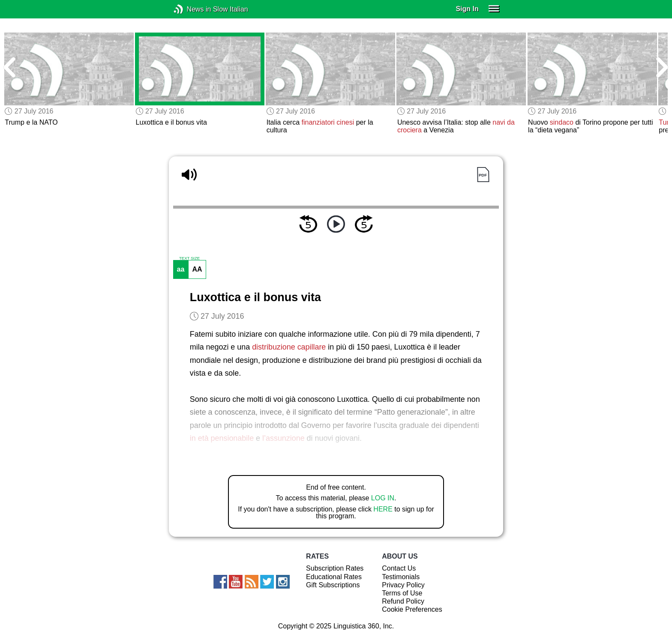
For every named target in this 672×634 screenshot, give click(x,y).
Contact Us (399, 568)
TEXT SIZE (189, 258)
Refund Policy (403, 601)
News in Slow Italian (191, 9)
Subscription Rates (335, 568)
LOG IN (383, 498)
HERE (383, 509)
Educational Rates (334, 577)
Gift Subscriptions (333, 585)
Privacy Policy (403, 585)
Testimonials (401, 577)
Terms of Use (402, 593)
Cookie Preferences (412, 609)
